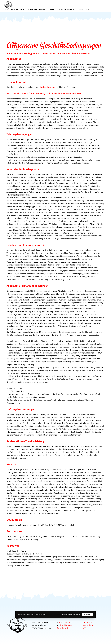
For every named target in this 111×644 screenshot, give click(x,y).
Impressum (87, 622)
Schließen (88, 614)
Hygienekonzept (47, 87)
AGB (84, 628)
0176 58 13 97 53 (66, 622)
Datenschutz (88, 625)
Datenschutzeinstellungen (71, 614)
